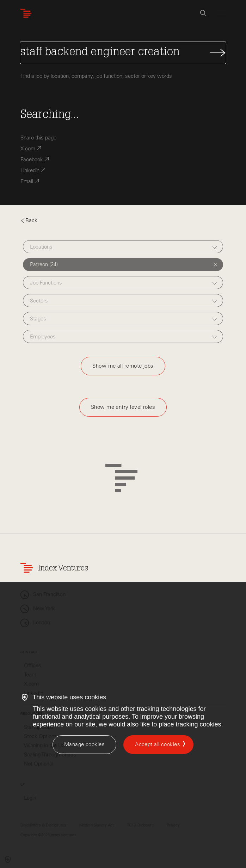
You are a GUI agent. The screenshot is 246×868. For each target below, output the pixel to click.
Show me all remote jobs (123, 366)
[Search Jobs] (123, 53)
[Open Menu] (221, 13)
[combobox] (123, 247)
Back (29, 220)
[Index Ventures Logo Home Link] (27, 13)
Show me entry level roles (123, 407)
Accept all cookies (158, 744)
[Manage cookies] (84, 745)
